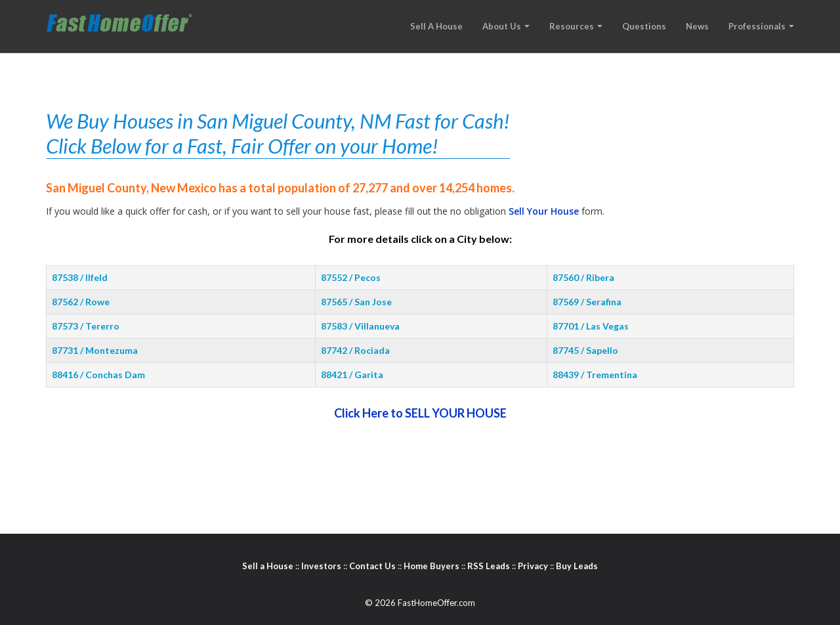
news (697, 26)
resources (576, 26)
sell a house (436, 26)
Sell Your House (544, 211)
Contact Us (372, 566)
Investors (321, 566)
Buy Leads (577, 566)
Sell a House (268, 566)
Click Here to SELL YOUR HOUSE (420, 413)
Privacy (533, 566)
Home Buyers (431, 566)
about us (506, 26)
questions (644, 26)
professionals (761, 26)
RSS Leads (489, 566)
